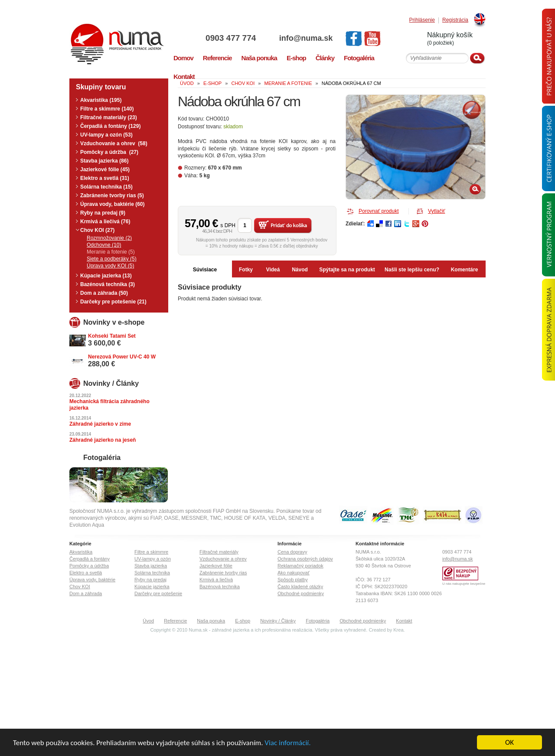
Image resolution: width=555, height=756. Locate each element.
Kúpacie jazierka (152, 587)
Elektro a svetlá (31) (105, 178)
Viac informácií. (287, 743)
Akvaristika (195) (101, 100)
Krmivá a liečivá (216, 580)
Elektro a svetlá (86, 573)
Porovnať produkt (379, 211)
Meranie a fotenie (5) (111, 252)
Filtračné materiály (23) (109, 117)
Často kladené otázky (300, 587)
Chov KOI (80, 587)
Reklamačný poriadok (300, 566)
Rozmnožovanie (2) (109, 238)
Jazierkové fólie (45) (105, 169)
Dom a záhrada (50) (104, 293)
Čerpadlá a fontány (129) (110, 126)
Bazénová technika (220, 587)
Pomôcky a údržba (89, 566)
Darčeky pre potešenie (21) (113, 302)
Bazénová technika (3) (108, 284)
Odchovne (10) (104, 245)
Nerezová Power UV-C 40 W (122, 357)
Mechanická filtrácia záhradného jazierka (109, 405)
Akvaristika (81, 552)
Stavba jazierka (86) (104, 161)
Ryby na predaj (150, 580)
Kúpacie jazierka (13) (106, 276)
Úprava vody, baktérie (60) (113, 204)
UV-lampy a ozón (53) (106, 135)
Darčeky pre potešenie (158, 593)
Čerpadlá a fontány (90, 559)
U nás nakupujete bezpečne (464, 584)
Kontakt (404, 621)
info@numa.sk (306, 38)
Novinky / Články (278, 621)
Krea (398, 630)
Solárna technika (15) (106, 187)
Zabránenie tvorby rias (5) (112, 196)
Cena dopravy (292, 552)
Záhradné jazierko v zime (100, 424)
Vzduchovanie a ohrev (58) (114, 143)
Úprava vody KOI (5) (110, 266)
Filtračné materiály (219, 552)
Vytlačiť (436, 211)
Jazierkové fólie (216, 566)
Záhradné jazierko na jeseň (103, 440)
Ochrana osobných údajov (305, 559)
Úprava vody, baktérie (92, 580)
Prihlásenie (422, 20)
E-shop (243, 621)
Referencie (175, 621)
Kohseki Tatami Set (112, 336)
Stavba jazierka (151, 566)
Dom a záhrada (86, 593)
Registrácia (455, 20)
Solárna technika (152, 573)
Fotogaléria (318, 621)
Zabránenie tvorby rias (223, 573)
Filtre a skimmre (151, 552)
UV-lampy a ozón (153, 559)
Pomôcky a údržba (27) (109, 152)
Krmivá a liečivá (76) (105, 222)
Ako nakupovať (294, 573)
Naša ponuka (211, 621)
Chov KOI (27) (97, 230)
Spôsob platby (293, 580)
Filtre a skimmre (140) (107, 109)
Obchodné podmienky (301, 593)
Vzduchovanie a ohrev (223, 559)
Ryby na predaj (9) (103, 213)
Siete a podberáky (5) (112, 259)
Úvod (148, 621)
